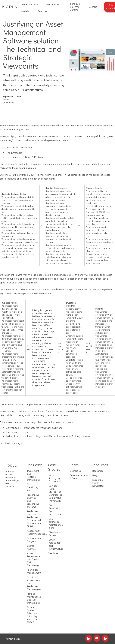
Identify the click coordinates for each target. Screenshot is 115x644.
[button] (30, 4)
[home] (10, 7)
